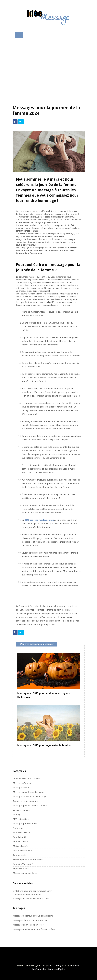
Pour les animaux (21, 842)
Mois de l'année (21, 846)
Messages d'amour (22, 783)
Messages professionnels (25, 824)
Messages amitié (21, 788)
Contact (75, 966)
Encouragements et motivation (28, 860)
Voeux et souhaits (22, 810)
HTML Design (56, 966)
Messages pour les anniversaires (29, 792)
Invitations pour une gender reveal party (32, 891)
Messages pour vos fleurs (25, 873)
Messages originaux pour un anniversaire (33, 916)
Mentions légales (57, 969)
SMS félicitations (21, 819)
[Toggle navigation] (19, 35)
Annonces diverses (22, 833)
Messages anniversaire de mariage (30, 797)
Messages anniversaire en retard (29, 925)
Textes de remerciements (25, 801)
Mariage (17, 815)
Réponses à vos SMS (23, 869)
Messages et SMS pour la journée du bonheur (45, 745)
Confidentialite (39, 969)
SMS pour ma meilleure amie (40, 520)
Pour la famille (20, 837)
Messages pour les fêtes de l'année (30, 806)
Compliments (20, 855)
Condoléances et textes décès (27, 779)
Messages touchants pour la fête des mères (34, 929)
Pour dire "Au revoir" (23, 864)
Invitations (18, 828)
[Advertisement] (49, 60)
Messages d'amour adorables (27, 895)
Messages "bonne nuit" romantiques (31, 920)
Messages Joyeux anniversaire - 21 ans (31, 898)
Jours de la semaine (22, 851)
